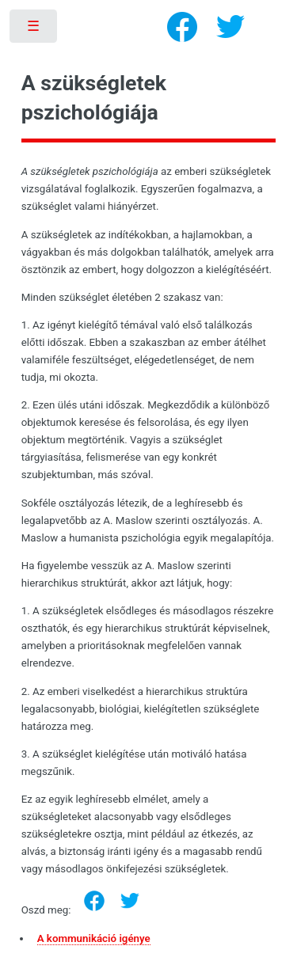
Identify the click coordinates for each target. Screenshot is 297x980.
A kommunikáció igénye (94, 938)
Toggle (34, 30)
